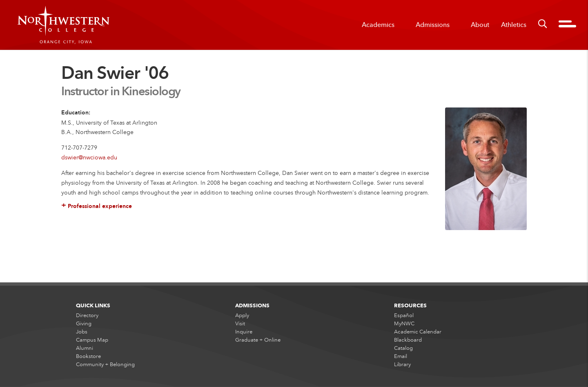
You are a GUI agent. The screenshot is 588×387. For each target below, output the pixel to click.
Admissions (433, 25)
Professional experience (97, 207)
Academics (378, 25)
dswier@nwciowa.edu (89, 157)
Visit (240, 324)
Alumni (85, 349)
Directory (87, 315)
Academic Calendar (418, 332)
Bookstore (88, 357)
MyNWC (404, 324)
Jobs (82, 332)
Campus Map (92, 340)
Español (404, 315)
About (480, 25)
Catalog (403, 349)
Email (401, 357)
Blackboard (408, 340)
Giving (84, 324)
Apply (242, 315)
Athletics (514, 25)
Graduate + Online (258, 340)
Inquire (244, 332)
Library (402, 365)
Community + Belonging (105, 365)
